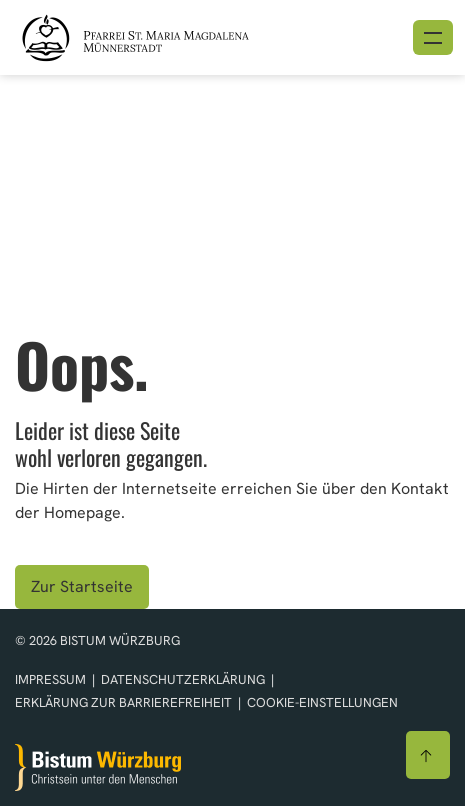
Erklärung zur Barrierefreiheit (123, 702)
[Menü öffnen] (433, 37)
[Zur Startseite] (98, 767)
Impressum (52, 679)
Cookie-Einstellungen (322, 702)
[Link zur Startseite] (162, 35)
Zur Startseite (82, 586)
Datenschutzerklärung (184, 679)
